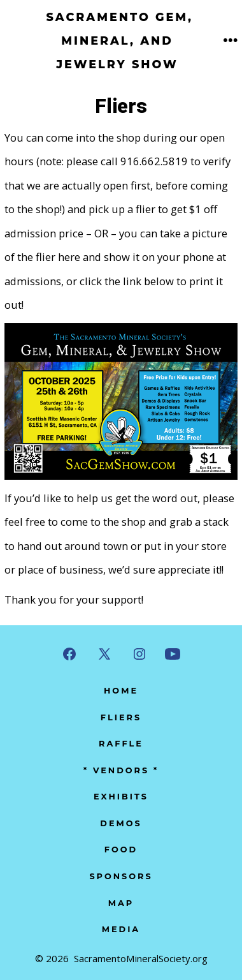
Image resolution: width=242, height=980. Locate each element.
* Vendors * (121, 770)
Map (121, 903)
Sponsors (121, 876)
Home (121, 691)
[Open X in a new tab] (104, 654)
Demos (121, 823)
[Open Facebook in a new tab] (69, 654)
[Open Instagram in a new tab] (139, 654)
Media (121, 929)
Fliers (121, 717)
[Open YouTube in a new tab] (173, 654)
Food (121, 850)
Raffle (121, 744)
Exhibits (121, 797)
